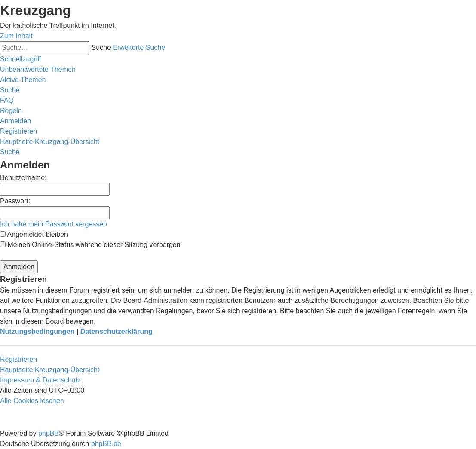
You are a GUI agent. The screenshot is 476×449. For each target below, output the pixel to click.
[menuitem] (38, 69)
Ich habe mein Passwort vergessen (54, 224)
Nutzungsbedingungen (37, 331)
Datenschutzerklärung (117, 331)
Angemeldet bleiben (34, 234)
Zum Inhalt (16, 36)
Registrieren (18, 359)
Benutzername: (23, 178)
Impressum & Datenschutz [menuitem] (40, 380)
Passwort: (15, 201)
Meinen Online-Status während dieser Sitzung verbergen (90, 245)
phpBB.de (106, 444)
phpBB (49, 433)
